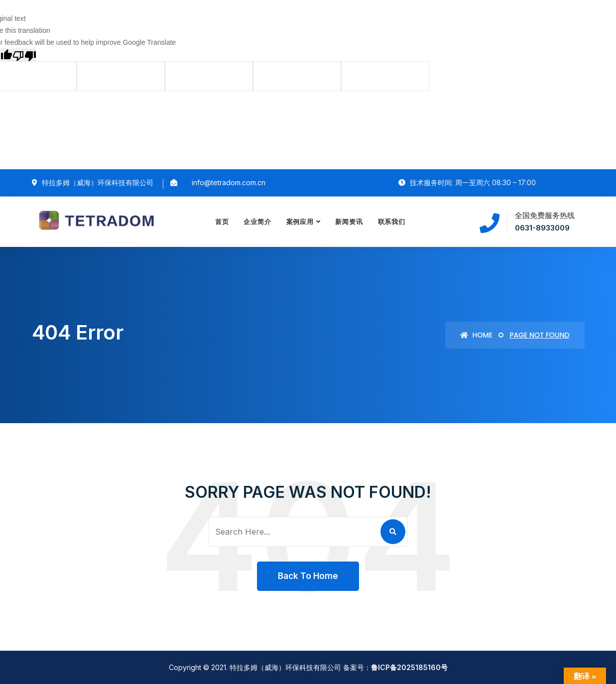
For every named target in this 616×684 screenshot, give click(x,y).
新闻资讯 (349, 222)
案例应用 (300, 222)
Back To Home (308, 576)
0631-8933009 (542, 228)
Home (476, 335)
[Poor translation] (24, 55)
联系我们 (392, 222)
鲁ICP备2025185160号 (409, 667)
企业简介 (258, 222)
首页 (222, 222)
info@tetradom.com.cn (229, 182)
